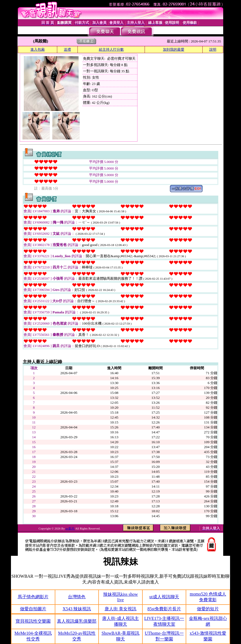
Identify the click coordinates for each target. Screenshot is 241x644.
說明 (213, 49)
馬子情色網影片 (33, 597)
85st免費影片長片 (164, 609)
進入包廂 (38, 49)
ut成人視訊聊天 (164, 597)
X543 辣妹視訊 (77, 609)
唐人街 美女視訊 (120, 609)
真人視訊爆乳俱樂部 (77, 621)
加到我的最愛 (174, 49)
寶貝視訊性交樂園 (33, 621)
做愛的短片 (208, 609)
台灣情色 (77, 597)
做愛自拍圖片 (33, 609)
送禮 (67, 49)
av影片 (70, 528)
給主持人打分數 (111, 49)
